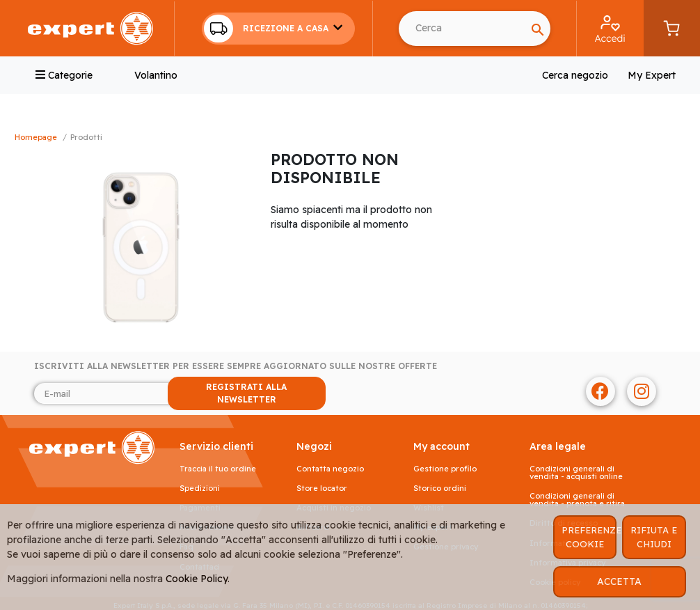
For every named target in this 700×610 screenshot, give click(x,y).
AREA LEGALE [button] (558, 447)
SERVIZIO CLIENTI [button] (216, 447)
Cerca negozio (575, 75)
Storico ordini (440, 488)
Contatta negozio (330, 469)
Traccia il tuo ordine (218, 469)
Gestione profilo (445, 469)
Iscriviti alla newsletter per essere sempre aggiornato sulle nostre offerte (236, 366)
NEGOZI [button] (314, 447)
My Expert (652, 75)
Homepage (36, 137)
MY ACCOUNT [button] (442, 447)
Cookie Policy (197, 579)
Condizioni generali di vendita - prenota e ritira (577, 500)
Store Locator (322, 488)
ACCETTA (619, 581)
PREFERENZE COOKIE (589, 537)
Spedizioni (200, 488)
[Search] (462, 29)
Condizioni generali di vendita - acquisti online (576, 473)
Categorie (64, 75)
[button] (278, 29)
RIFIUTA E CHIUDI (654, 537)
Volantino (156, 75)
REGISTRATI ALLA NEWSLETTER (246, 393)
